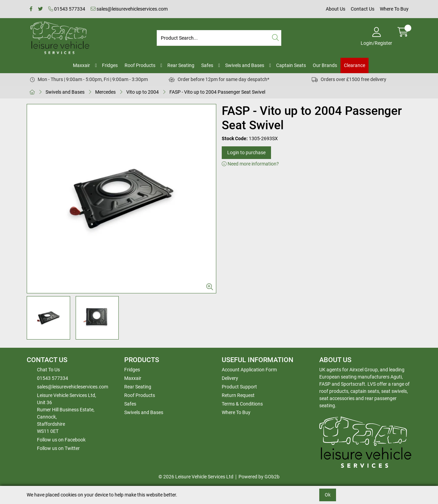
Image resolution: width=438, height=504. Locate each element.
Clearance (355, 65)
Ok (328, 495)
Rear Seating (181, 65)
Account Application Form (249, 370)
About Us (336, 9)
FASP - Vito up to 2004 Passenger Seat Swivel (217, 92)
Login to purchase (246, 152)
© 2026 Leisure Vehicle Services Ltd (196, 477)
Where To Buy (394, 9)
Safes (207, 65)
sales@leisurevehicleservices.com (129, 9)
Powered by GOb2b (259, 477)
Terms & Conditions (242, 404)
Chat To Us (48, 370)
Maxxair (81, 65)
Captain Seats (291, 65)
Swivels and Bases (245, 65)
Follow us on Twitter (58, 448)
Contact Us (363, 9)
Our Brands (325, 65)
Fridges (110, 65)
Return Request (238, 395)
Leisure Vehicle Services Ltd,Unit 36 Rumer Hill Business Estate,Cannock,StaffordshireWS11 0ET (67, 413)
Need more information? (250, 164)
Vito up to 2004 (143, 92)
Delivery (230, 378)
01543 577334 (67, 9)
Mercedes (105, 92)
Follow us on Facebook (61, 440)
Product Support (239, 387)
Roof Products (140, 65)
